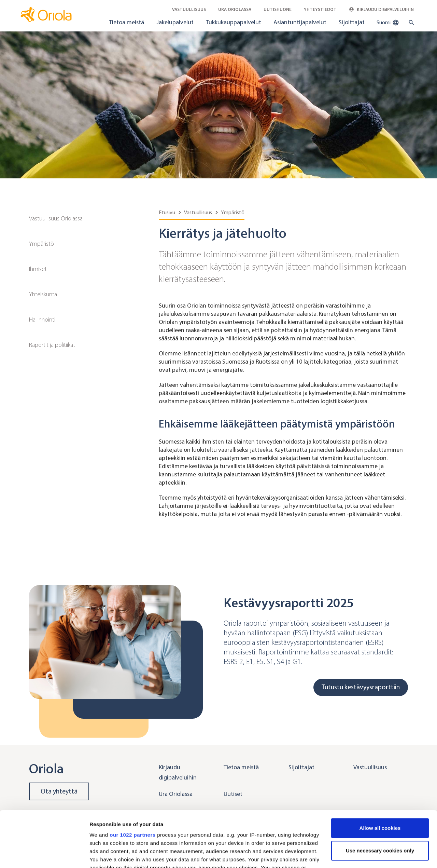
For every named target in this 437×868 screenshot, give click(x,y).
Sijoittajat (352, 22)
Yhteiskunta (43, 294)
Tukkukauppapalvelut (234, 22)
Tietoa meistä (126, 22)
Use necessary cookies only (380, 795)
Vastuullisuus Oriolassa (56, 218)
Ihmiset (38, 269)
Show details (105, 855)
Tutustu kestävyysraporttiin (361, 687)
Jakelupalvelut (175, 22)
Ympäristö (41, 244)
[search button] (410, 23)
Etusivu (167, 212)
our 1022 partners (132, 779)
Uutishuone (278, 9)
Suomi (388, 23)
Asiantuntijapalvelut (300, 22)
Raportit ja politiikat (52, 345)
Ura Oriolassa (235, 9)
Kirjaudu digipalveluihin (381, 9)
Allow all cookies (380, 772)
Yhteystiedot (320, 9)
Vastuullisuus (189, 9)
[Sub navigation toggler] (111, 219)
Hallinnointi (42, 320)
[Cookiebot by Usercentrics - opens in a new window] (44, 855)
